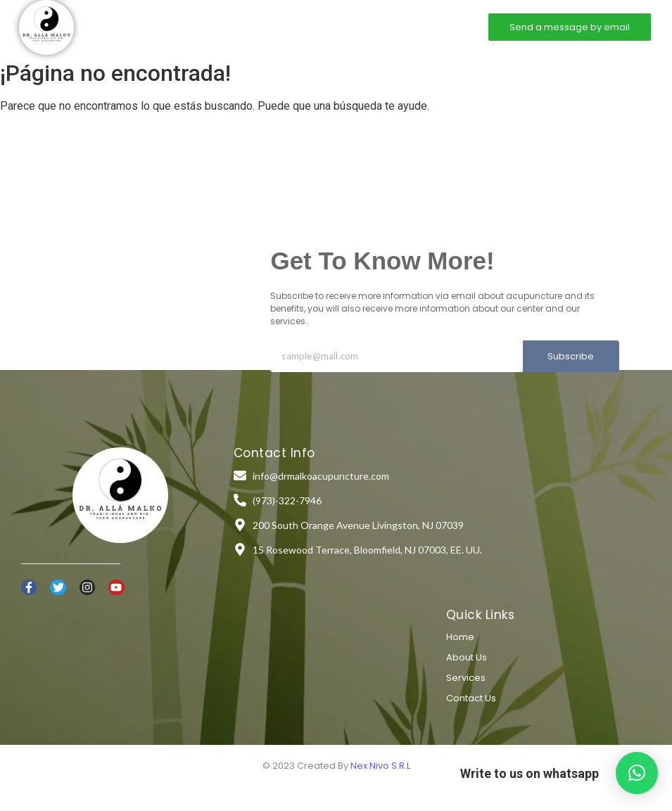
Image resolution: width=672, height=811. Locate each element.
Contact (366, 26)
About (259, 26)
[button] (637, 773)
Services (311, 26)
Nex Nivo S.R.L (380, 766)
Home (212, 26)
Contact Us (471, 698)
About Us (467, 657)
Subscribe (571, 356)
